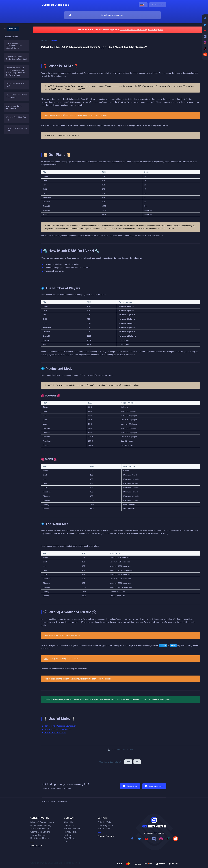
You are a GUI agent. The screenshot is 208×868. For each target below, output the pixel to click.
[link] (11, 28)
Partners (68, 835)
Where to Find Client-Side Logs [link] (16, 118)
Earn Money (70, 838)
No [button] (137, 762)
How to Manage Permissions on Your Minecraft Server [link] (14, 46)
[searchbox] (112, 15)
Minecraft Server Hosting (42, 822)
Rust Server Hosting (40, 838)
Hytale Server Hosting (41, 826)
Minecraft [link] (55, 41)
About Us (68, 822)
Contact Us (69, 826)
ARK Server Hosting (40, 829)
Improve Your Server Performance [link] (14, 107)
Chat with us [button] (132, 786)
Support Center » (106, 836)
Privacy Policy (71, 832)
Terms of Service (72, 829)
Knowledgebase (105, 826)
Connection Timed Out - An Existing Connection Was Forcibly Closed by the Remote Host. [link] (15, 71)
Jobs (66, 841)
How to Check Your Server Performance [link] (16, 96)
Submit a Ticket (105, 822)
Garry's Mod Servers (40, 832)
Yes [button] (128, 762)
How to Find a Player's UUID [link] (15, 85)
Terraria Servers (38, 835)
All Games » (36, 846)
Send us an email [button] (156, 786)
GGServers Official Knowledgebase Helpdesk (141, 30)
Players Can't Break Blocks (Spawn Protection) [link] (16, 58)
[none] (56, 5)
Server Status (104, 829)
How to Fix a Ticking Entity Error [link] (16, 129)
